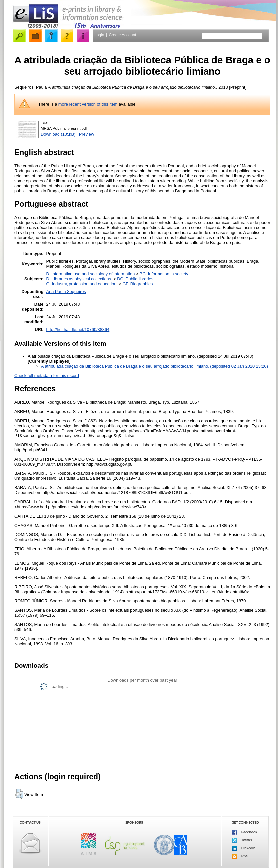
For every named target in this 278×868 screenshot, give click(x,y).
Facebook (245, 832)
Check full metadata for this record (47, 375)
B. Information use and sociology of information (91, 274)
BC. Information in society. (164, 274)
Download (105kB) (58, 134)
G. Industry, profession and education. (82, 284)
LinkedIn (244, 848)
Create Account (122, 35)
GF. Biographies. (138, 284)
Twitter (242, 840)
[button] (19, 794)
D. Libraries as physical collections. (79, 279)
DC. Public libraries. (136, 279)
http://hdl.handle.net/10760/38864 (78, 329)
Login (99, 35)
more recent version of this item (88, 104)
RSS (240, 856)
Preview (87, 134)
